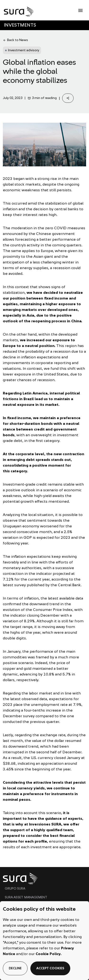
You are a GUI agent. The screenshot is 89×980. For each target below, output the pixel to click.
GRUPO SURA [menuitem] (15, 889)
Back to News (15, 40)
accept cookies (50, 968)
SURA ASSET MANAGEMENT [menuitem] (26, 897)
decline (15, 968)
